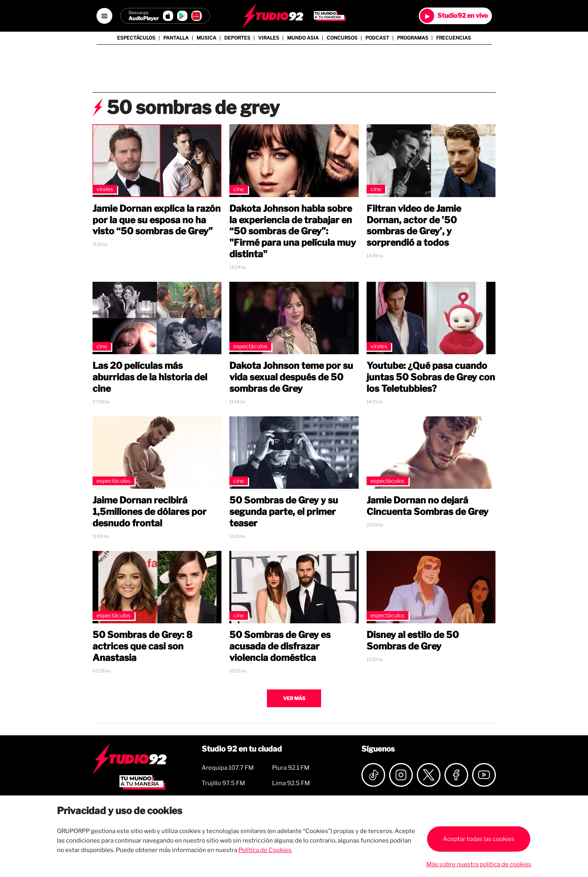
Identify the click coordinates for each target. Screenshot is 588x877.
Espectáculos (136, 38)
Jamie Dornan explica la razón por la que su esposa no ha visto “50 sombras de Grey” (157, 220)
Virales (269, 38)
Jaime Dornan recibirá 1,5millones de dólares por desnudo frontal (149, 512)
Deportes (237, 38)
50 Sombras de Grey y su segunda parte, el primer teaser (284, 512)
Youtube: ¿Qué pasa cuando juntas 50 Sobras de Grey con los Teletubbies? (431, 377)
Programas (413, 38)
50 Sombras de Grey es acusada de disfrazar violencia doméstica (280, 646)
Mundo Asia (303, 38)
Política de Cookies (265, 850)
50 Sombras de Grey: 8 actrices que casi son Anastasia (143, 646)
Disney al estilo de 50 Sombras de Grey (413, 641)
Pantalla (176, 38)
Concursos (342, 38)
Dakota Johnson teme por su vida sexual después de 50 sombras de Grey (291, 377)
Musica (206, 38)
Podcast (377, 38)
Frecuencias (454, 38)
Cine (239, 189)
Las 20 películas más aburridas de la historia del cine (150, 377)
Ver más (294, 698)
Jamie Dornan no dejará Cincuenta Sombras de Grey (427, 506)
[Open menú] (104, 16)
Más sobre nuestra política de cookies (479, 864)
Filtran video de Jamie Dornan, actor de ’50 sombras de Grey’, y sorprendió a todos (414, 226)
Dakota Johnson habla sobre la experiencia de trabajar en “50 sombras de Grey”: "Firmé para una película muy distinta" (293, 231)
